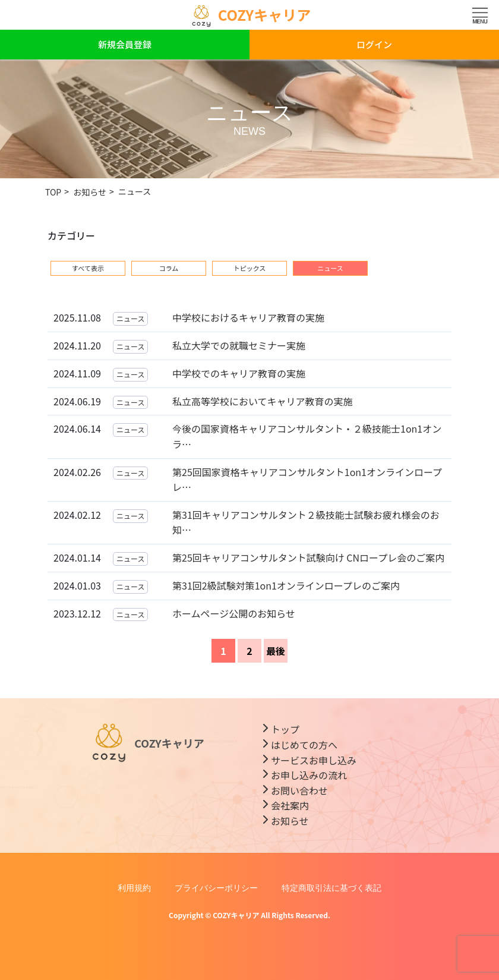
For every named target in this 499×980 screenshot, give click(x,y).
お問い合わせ (299, 790)
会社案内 (290, 805)
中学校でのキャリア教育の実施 (239, 373)
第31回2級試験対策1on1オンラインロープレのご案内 (286, 585)
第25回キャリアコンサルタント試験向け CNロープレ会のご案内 (308, 557)
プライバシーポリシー (216, 888)
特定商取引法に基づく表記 (331, 888)
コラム (169, 268)
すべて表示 (88, 268)
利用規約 (134, 888)
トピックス (250, 268)
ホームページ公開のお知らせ (234, 613)
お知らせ (290, 821)
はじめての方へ (304, 745)
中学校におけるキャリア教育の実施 (248, 317)
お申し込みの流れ (309, 775)
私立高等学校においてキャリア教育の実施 (263, 401)
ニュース (130, 318)
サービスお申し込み (314, 760)
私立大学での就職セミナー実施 (239, 345)
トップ (285, 729)
